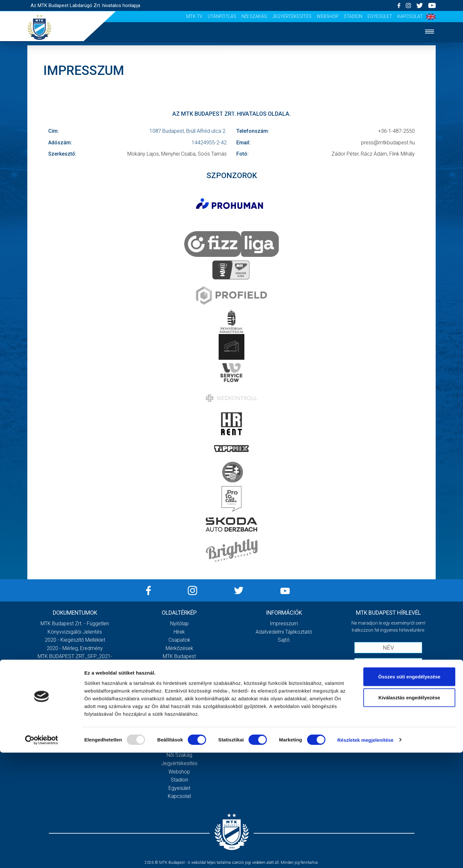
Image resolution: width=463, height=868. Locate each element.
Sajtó (232, 189)
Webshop (328, 16)
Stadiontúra (179, 722)
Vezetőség (179, 681)
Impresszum (284, 624)
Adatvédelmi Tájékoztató (284, 632)
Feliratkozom (388, 691)
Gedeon (179, 689)
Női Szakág (254, 16)
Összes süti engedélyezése (409, 792)
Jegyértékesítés (292, 16)
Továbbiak (75, 717)
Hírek (232, 72)
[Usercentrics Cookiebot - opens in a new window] (42, 855)
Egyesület (380, 16)
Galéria (232, 150)
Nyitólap (232, 52)
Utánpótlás (222, 16)
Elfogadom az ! (391, 678)
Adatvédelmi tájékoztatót (405, 678)
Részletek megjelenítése (365, 855)
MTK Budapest (179, 656)
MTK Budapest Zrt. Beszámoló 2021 (75, 689)
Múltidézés (179, 665)
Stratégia (179, 673)
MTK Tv (194, 16)
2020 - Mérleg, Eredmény (75, 648)
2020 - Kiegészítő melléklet (75, 640)
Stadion (353, 16)
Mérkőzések (232, 110)
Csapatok (232, 91)
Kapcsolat (410, 16)
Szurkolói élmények (232, 169)
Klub (232, 130)
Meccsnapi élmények (179, 706)
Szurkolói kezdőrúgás (179, 714)
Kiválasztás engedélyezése (409, 813)
